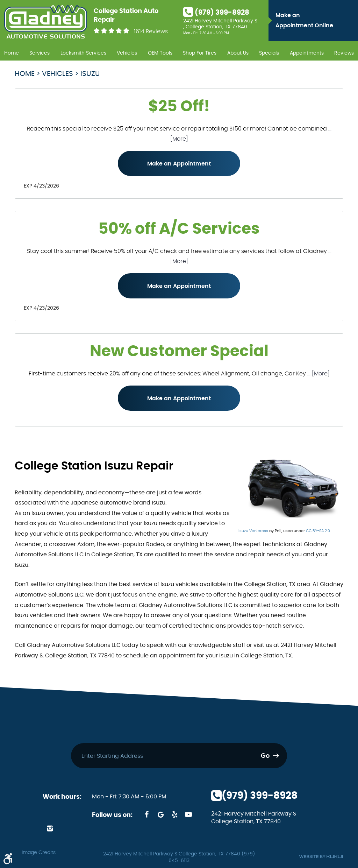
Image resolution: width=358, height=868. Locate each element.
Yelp (174, 814)
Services (40, 53)
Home (12, 53)
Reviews (344, 53)
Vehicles (127, 53)
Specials (269, 53)
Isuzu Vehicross (253, 531)
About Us (238, 53)
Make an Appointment (179, 164)
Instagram (50, 828)
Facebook (146, 814)
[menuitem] (12, 52)
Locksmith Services (83, 53)
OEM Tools (160, 53)
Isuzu (90, 74)
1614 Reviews (151, 31)
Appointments (307, 53)
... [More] (318, 374)
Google (160, 814)
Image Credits (39, 853)
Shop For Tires (200, 53)
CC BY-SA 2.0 (318, 531)
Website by (321, 857)
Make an (315, 22)
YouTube (188, 814)
